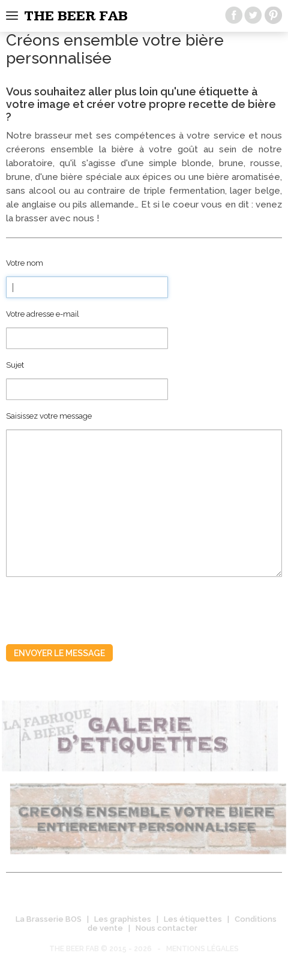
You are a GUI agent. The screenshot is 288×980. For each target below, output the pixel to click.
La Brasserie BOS (49, 921)
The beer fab (76, 16)
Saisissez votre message (49, 416)
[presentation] (97, 606)
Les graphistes (123, 921)
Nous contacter (166, 930)
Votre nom (25, 263)
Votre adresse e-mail (43, 314)
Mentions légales (202, 951)
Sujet (15, 365)
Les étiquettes (193, 921)
